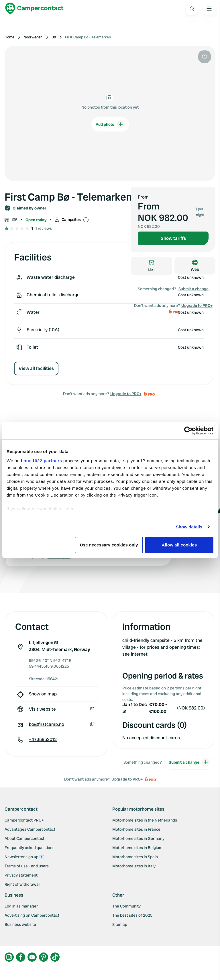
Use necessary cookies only (109, 545)
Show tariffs (173, 238)
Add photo (110, 124)
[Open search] (192, 9)
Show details (189, 527)
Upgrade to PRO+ (126, 394)
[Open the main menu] (209, 9)
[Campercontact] (34, 9)
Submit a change (194, 289)
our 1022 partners (43, 461)
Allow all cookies (179, 545)
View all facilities (36, 368)
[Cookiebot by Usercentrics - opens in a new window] (188, 431)
